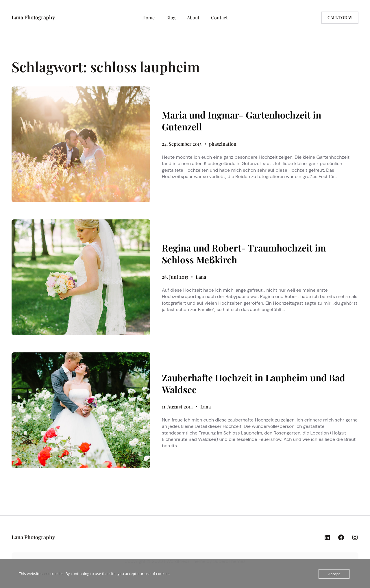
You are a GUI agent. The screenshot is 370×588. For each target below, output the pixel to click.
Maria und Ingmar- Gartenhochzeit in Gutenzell (242, 121)
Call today (340, 17)
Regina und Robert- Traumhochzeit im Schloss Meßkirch (244, 254)
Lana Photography (33, 17)
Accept (334, 574)
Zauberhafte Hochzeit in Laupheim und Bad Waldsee (254, 383)
